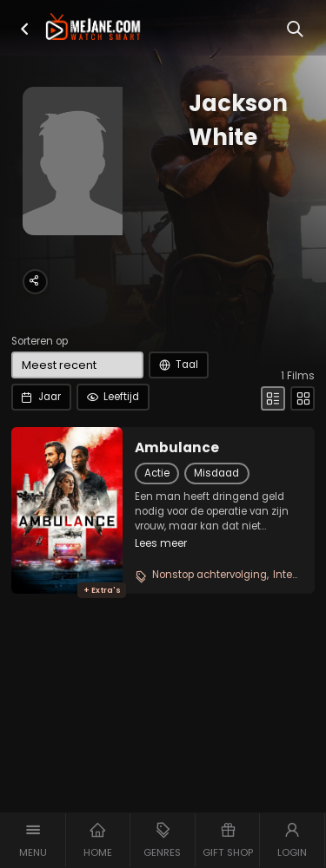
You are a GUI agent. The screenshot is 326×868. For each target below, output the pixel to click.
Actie (157, 473)
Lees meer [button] (161, 543)
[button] (25, 29)
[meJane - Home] (93, 28)
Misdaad (216, 473)
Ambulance (177, 448)
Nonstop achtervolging (210, 575)
